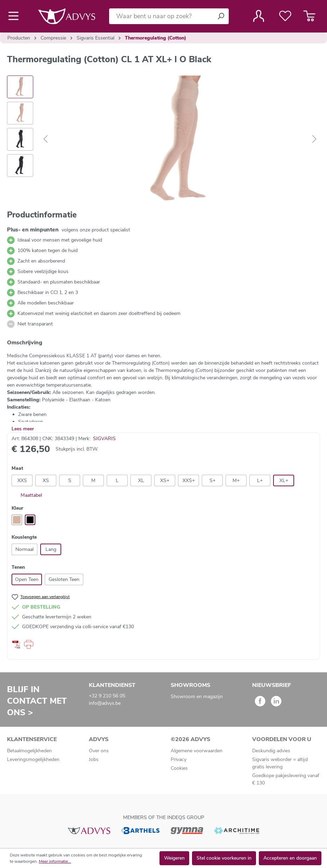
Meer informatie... (55, 861)
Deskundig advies (271, 751)
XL (141, 480)
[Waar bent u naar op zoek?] (161, 16)
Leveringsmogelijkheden (33, 759)
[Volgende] (314, 139)
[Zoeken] (221, 16)
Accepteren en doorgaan (290, 858)
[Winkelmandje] (309, 16)
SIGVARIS (104, 439)
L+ (260, 480)
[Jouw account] (259, 16)
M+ (236, 480)
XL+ (284, 480)
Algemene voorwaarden (197, 751)
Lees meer (23, 429)
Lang (51, 549)
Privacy (179, 759)
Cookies (179, 768)
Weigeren (174, 858)
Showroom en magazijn (197, 697)
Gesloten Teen (64, 579)
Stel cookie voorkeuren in (224, 858)
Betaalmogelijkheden (29, 751)
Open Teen (27, 579)
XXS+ (189, 480)
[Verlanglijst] (285, 16)
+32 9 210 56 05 (107, 696)
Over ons (99, 751)
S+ (212, 480)
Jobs (94, 759)
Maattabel (27, 495)
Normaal (24, 549)
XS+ (165, 480)
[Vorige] (45, 139)
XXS (22, 480)
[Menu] (16, 16)
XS (46, 480)
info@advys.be (105, 703)
